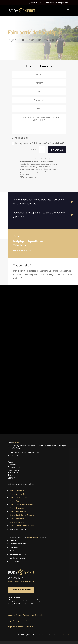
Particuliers (13, 470)
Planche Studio (65, 635)
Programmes (14, 467)
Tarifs (10, 475)
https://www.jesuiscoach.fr (18, 621)
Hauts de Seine (33, 538)
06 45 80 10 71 (22, 251)
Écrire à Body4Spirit (21, 590)
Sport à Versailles (16, 487)
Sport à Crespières (17, 522)
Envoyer (57, 150)
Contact (12, 478)
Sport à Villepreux (17, 519)
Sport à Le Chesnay (17, 490)
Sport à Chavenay (17, 508)
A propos (12, 465)
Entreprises (13, 472)
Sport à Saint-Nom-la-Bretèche (22, 515)
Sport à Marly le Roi (17, 494)
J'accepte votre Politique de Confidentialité (38, 143)
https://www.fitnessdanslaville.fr (21, 627)
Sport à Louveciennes (18, 497)
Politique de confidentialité (34, 615)
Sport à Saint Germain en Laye (22, 526)
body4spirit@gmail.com (28, 241)
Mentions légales (14, 615)
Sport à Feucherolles (18, 511)
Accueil (11, 462)
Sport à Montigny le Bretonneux (23, 504)
